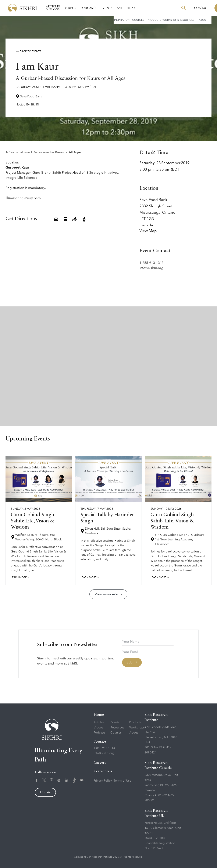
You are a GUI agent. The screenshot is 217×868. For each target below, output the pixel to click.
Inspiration (122, 20)
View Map (148, 231)
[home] (22, 8)
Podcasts (88, 8)
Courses (138, 20)
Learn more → (20, 577)
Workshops (171, 20)
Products (154, 20)
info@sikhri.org (104, 753)
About (203, 20)
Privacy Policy (103, 781)
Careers (100, 763)
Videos (70, 8)
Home (99, 715)
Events (106, 8)
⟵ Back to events (28, 51)
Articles (99, 722)
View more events (108, 594)
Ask (120, 8)
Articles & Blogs (53, 8)
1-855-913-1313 (104, 748)
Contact (202, 8)
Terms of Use (122, 781)
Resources (187, 20)
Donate (45, 792)
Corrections (103, 771)
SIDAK (131, 8)
